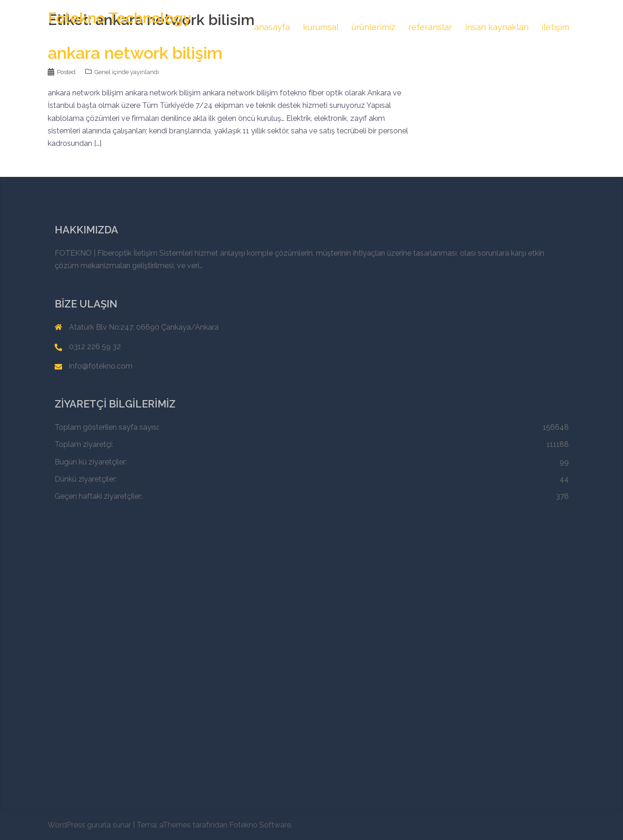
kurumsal (321, 27)
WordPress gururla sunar (89, 825)
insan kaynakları (497, 27)
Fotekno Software (260, 825)
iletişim (555, 27)
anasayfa (272, 27)
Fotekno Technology (120, 18)
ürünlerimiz (373, 27)
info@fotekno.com (101, 366)
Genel (103, 72)
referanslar (430, 27)
